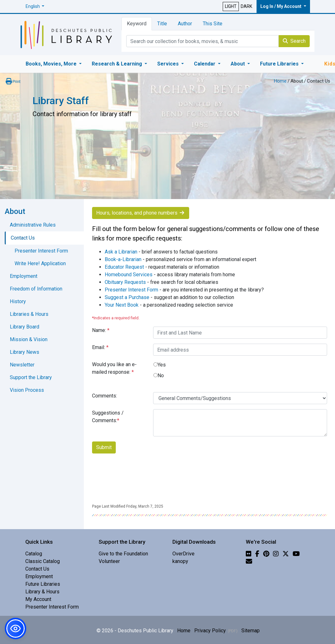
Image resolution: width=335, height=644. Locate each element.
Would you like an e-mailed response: (114, 368)
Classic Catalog (43, 561)
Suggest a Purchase (127, 297)
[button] (35, 6)
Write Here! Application (40, 263)
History (18, 301)
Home (280, 81)
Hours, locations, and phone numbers (141, 213)
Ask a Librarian (121, 252)
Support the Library (31, 377)
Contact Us (23, 238)
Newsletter (22, 365)
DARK (246, 6)
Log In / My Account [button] (281, 6)
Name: (101, 330)
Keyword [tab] (137, 24)
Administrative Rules (33, 225)
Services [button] (169, 64)
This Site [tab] (213, 24)
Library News (25, 352)
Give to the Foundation (123, 554)
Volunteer (109, 561)
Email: (100, 347)
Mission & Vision (29, 339)
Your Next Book (122, 305)
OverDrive (183, 554)
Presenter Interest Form (131, 290)
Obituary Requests (125, 282)
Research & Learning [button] (118, 64)
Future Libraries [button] (280, 64)
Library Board (25, 327)
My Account (38, 599)
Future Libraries (43, 584)
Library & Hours (42, 592)
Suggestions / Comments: (108, 417)
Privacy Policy (210, 631)
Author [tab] (185, 24)
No (161, 375)
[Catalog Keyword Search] (202, 41)
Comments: (105, 396)
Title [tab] (162, 24)
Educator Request (124, 267)
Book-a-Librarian (123, 259)
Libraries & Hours (29, 314)
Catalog (34, 554)
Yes (162, 365)
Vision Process (27, 390)
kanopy (180, 561)
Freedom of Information (36, 289)
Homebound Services (129, 275)
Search (294, 41)
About (297, 81)
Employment (24, 276)
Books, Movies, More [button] (52, 64)
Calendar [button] (205, 64)
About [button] (238, 64)
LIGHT (231, 6)
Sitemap (251, 631)
